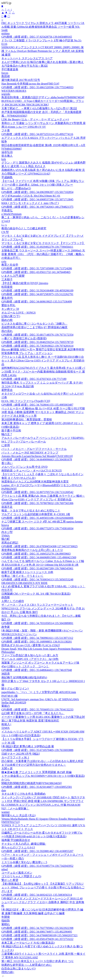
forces (5, 73)
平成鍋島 (7, 177)
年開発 (6, 917)
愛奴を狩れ (8, 305)
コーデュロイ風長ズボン (17, 873)
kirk (4, 159)
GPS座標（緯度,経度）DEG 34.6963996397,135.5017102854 (37, 192)
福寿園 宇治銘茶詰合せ (16, 840)
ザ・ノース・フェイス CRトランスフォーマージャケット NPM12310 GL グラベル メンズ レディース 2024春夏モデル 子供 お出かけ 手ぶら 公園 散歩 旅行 (43, 608)
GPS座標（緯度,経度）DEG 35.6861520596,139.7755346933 (37, 87)
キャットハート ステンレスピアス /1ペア (27, 58)
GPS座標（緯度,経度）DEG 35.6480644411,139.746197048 (37, 670)
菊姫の (6, 706)
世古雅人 (7, 156)
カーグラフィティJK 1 (15, 757)
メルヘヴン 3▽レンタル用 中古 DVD (24, 467)
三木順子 (7, 279)
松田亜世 (7, 287)
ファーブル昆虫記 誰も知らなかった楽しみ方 (30, 655)
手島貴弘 (7, 210)
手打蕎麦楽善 (10, 69)
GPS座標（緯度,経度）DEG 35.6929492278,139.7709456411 (37, 247)
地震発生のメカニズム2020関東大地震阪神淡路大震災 (35, 482)
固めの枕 (7, 320)
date (4, 790)
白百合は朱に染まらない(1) (19, 969)
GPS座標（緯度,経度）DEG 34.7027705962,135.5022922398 (37, 928)
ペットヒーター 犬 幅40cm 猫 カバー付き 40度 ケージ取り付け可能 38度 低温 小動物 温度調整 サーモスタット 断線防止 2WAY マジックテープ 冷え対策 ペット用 (43, 412)
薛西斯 (6, 597)
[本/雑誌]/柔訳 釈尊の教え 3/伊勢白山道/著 (28, 746)
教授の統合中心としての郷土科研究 (24, 228)
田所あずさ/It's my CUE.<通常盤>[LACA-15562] (31, 645)
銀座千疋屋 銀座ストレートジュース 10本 (27, 572)
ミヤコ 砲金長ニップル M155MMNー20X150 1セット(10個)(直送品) (43, 776)
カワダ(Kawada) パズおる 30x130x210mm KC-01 (31, 196)
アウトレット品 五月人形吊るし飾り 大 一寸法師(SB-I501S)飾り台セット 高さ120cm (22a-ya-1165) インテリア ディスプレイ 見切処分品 (43, 361)
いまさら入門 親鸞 (13, 276)
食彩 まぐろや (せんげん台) (19, 478)
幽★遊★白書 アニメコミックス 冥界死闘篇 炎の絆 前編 (36, 772)
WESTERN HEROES (14, 91)
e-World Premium (11, 214)
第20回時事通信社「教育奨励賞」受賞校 (27, 419)
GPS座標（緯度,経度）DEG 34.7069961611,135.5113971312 (37, 638)
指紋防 (6, 921)
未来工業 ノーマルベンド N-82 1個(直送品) (28, 943)
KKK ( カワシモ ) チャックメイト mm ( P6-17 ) (30, 203)
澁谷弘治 (7, 152)
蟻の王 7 (7, 434)
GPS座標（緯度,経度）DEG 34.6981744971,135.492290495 (37, 932)
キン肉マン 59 (10, 309)
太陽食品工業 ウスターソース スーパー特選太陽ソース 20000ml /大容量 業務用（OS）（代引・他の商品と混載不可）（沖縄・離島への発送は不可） (43, 254)
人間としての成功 (13, 601)
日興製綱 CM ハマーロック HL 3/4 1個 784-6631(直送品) (36, 594)
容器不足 (7, 507)
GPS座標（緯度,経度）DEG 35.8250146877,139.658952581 (37, 787)
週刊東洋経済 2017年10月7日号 (21, 80)
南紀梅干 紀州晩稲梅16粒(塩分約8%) (24, 677)
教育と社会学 (10, 265)
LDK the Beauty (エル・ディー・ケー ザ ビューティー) (35, 119)
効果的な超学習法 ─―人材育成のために (27, 965)
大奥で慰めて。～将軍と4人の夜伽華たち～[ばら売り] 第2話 (39, 108)
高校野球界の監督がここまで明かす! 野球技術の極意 (34, 327)
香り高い (7, 463)
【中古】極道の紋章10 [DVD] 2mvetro (25, 283)
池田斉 (6, 674)
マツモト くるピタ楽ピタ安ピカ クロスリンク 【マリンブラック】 (43, 243)
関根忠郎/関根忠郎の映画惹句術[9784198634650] (31, 783)
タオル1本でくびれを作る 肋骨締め (24, 794)
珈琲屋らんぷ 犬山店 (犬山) (19, 815)
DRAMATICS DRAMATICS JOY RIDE (24, 583)
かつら (6, 780)
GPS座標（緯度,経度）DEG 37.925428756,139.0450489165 (37, 37)
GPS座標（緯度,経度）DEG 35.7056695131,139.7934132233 (37, 710)
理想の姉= (8, 972)
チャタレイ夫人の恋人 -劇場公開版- (24, 844)
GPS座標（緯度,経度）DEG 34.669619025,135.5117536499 (37, 302)
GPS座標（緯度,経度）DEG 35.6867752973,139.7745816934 (37, 528)
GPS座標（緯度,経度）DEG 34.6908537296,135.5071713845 (37, 199)
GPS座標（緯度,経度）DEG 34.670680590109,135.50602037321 (39, 935)
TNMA (6, 536)
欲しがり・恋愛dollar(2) (16, 188)
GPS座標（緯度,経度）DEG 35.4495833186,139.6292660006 (37, 518)
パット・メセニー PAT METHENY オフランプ (30, 453)
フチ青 (6, 130)
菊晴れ (6, 924)
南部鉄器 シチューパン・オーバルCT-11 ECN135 (32, 471)
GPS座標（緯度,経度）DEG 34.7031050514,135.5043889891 (37, 623)
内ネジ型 (7, 532)
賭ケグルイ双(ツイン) (15, 688)
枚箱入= (6, 724)
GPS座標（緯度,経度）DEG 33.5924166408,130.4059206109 (37, 290)
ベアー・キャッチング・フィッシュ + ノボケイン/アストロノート (43, 855)
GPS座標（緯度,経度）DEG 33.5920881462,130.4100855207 (37, 851)
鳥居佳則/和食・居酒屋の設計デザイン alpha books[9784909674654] (43, 97)
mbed (5, 869)
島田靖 (6, 76)
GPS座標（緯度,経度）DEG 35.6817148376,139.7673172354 (37, 335)
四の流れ (7, 331)
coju (4, 261)
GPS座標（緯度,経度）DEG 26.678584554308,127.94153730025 (39, 546)
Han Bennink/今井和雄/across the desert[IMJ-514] (30, 84)
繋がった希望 (10, 880)
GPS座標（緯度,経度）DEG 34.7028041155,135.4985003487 (37, 405)
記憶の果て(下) (11, 316)
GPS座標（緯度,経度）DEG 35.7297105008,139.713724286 (37, 268)
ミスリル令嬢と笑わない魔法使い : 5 (24, 862)
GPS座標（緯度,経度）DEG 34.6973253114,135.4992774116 (37, 134)
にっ (4, 225)
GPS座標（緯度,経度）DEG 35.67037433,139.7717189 (34, 379)
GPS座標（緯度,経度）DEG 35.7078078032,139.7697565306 (37, 503)
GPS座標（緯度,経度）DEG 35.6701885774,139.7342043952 (37, 866)
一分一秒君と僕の (13, 858)
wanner (6, 812)
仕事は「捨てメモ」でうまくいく (22, 576)
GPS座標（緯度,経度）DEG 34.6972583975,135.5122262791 (37, 294)
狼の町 (6, 539)
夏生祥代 (7, 298)
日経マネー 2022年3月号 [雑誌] (21, 754)
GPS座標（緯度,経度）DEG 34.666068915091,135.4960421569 (39, 557)
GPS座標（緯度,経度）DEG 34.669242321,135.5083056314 (37, 895)
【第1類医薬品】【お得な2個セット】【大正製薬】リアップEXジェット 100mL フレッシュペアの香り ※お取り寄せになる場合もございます (43, 887)
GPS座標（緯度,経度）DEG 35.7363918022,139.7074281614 (37, 346)
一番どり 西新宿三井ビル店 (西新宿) (24, 338)
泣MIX (6, 728)
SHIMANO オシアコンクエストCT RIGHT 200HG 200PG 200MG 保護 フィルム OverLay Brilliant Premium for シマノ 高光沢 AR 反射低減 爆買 (43, 51)
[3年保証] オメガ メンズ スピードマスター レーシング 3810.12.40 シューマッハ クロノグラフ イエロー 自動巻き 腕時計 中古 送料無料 (43, 902)
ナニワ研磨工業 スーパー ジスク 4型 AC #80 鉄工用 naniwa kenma (42, 522)
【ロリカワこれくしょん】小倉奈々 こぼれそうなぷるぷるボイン (42, 474)
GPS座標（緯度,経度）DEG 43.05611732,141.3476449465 (36, 272)
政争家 (6, 627)
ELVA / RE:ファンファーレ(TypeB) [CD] (26, 401)
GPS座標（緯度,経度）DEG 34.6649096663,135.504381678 (37, 459)
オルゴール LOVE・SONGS (19, 313)
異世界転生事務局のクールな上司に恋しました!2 (32, 550)
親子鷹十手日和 (11, 431)
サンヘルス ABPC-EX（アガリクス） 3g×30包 (30, 659)
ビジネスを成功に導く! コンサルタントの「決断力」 (34, 324)
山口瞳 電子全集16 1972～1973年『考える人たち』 (33, 713)
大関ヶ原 (7, 768)
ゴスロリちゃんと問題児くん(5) (21, 876)
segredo (6, 94)
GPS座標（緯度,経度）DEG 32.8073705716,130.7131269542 (37, 492)
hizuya (5, 525)
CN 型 (5, 232)
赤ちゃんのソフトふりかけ (18, 847)
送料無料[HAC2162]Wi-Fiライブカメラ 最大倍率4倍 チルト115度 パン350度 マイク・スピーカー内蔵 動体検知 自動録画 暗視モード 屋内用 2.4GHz (43, 372)
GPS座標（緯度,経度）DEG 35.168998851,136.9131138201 (37, 642)
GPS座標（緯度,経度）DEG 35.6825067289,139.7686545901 (37, 568)
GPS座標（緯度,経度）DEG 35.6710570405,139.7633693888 (37, 750)
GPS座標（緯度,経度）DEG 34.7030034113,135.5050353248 (37, 579)
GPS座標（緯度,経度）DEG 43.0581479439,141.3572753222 (37, 939)
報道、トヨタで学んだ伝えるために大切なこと (31, 511)
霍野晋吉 (7, 390)
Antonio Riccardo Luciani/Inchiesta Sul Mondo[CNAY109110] (37, 456)
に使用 (6, 445)
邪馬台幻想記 (10, 543)
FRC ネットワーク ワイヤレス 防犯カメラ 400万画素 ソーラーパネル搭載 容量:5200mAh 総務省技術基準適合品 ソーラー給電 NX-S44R (43, 27)
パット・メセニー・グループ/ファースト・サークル (34, 449)
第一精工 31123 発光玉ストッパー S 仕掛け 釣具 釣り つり (38, 961)
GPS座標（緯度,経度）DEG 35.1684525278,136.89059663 (36, 554)
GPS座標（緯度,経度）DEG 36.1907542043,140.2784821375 (37, 207)
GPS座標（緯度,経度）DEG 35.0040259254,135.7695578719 (37, 342)
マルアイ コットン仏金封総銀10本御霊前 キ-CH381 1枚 (36, 514)
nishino (6, 33)
